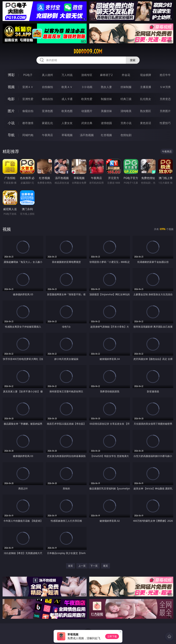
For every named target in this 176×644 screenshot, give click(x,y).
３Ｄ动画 (87, 87)
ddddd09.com (88, 51)
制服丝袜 (106, 99)
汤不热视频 (87, 135)
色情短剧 (126, 135)
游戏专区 (87, 75)
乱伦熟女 (146, 99)
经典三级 (126, 99)
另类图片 (165, 111)
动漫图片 (87, 111)
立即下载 (112, 636)
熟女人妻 (106, 87)
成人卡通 (67, 99)
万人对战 (67, 75)
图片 (11, 111)
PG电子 (28, 75)
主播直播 (146, 87)
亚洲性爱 (28, 99)
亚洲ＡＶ (28, 87)
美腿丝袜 (106, 111)
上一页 (82, 566)
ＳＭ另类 (165, 87)
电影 (11, 99)
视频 (11, 87)
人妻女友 (67, 123)
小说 (11, 123)
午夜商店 (47, 135)
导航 (11, 135)
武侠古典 (87, 123)
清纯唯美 (126, 111)
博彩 (11, 75)
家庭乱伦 (47, 123)
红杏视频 (106, 135)
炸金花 (126, 75)
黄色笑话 (146, 123)
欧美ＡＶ (67, 87)
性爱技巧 (165, 123)
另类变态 (165, 99)
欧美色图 (67, 111)
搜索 (133, 60)
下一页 (94, 566)
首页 (70, 566)
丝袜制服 (126, 87)
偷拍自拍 (47, 99)
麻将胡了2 (106, 75)
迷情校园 (106, 123)
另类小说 (126, 123)
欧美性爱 (87, 99)
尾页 (106, 566)
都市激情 (28, 123)
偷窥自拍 (28, 111)
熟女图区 (146, 111)
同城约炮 (28, 135)
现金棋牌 (146, 75)
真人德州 (47, 75)
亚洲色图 (47, 111)
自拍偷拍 (47, 87)
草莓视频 (67, 135)
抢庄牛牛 (165, 75)
